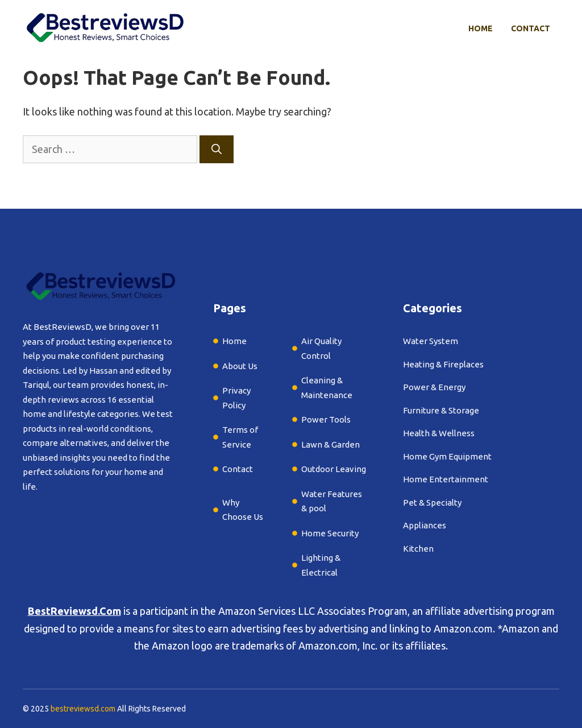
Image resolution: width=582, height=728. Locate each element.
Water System (431, 341)
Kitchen (418, 549)
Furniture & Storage (441, 410)
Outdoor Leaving (334, 469)
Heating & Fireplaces (443, 364)
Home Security (330, 533)
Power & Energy (434, 387)
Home (481, 28)
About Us (240, 366)
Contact (531, 28)
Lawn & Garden (331, 444)
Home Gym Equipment (447, 456)
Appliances (425, 525)
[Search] (217, 149)
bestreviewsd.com (83, 709)
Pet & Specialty (432, 502)
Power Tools (326, 419)
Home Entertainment (446, 479)
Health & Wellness (439, 433)
